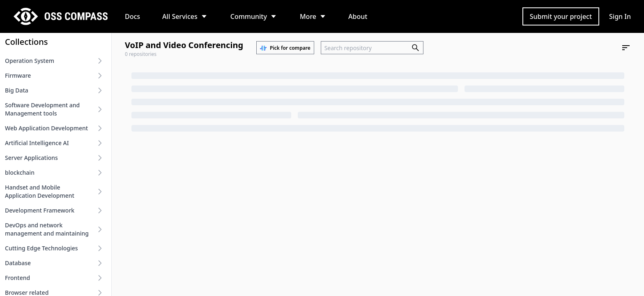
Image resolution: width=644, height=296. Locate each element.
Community (249, 16)
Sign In (620, 16)
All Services (180, 16)
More (308, 16)
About (358, 16)
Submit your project (561, 16)
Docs (132, 16)
